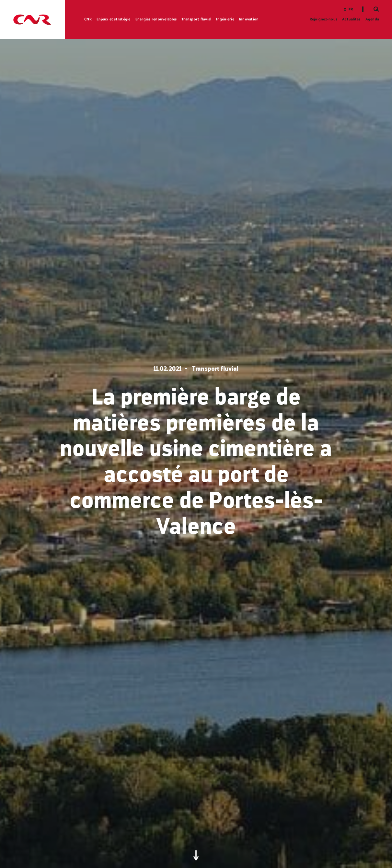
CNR (88, 19)
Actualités (351, 19)
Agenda (372, 19)
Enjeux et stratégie (114, 19)
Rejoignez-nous (324, 19)
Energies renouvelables (156, 19)
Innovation (249, 19)
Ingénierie (225, 19)
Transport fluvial (196, 19)
